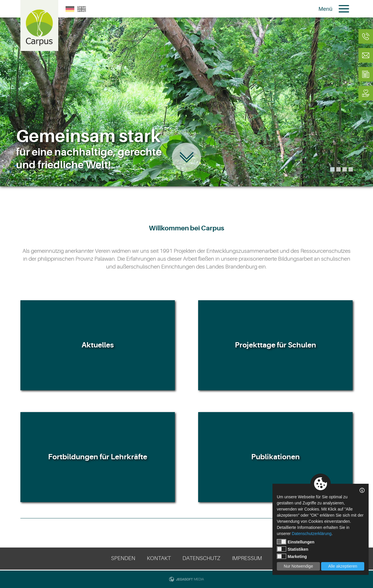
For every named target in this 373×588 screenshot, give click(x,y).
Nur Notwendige (298, 566)
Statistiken (293, 549)
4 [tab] (351, 169)
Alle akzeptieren (343, 566)
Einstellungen (296, 542)
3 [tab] (345, 169)
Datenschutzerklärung (312, 534)
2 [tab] (338, 169)
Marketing (292, 556)
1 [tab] (332, 169)
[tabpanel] (186, 93)
